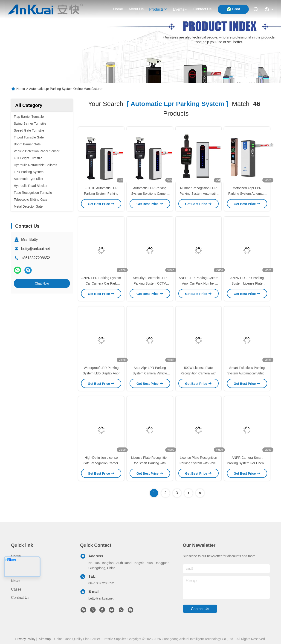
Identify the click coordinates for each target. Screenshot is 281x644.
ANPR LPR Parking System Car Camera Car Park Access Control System (101, 283)
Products (18, 564)
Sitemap (45, 639)
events (180, 9)
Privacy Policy (25, 639)
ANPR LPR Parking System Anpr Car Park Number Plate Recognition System (198, 283)
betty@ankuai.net (36, 249)
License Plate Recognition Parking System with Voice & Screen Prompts (198, 463)
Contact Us (20, 598)
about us (136, 9)
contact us (202, 9)
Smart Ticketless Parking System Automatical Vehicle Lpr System (247, 373)
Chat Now (42, 283)
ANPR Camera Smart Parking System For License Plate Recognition (247, 463)
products (158, 9)
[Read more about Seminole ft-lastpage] (200, 493)
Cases (16, 589)
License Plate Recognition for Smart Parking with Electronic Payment (150, 463)
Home (118, 9)
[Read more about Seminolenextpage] (188, 493)
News (16, 581)
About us (19, 573)
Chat (233, 9)
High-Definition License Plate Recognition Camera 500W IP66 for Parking (101, 463)
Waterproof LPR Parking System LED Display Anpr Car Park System (101, 373)
